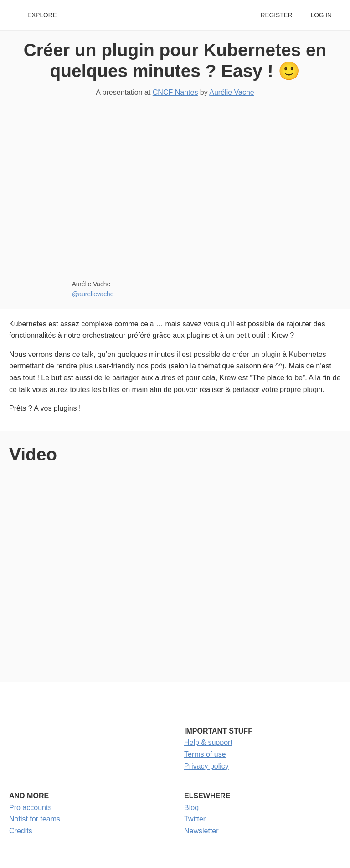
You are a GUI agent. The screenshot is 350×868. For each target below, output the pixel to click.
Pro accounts (30, 808)
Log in (321, 15)
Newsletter (201, 831)
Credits (21, 831)
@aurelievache (93, 294)
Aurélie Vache (232, 92)
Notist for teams (35, 819)
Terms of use (205, 754)
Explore (42, 15)
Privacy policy (206, 766)
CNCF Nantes (175, 92)
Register (276, 15)
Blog (191, 808)
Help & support (208, 742)
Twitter (195, 819)
